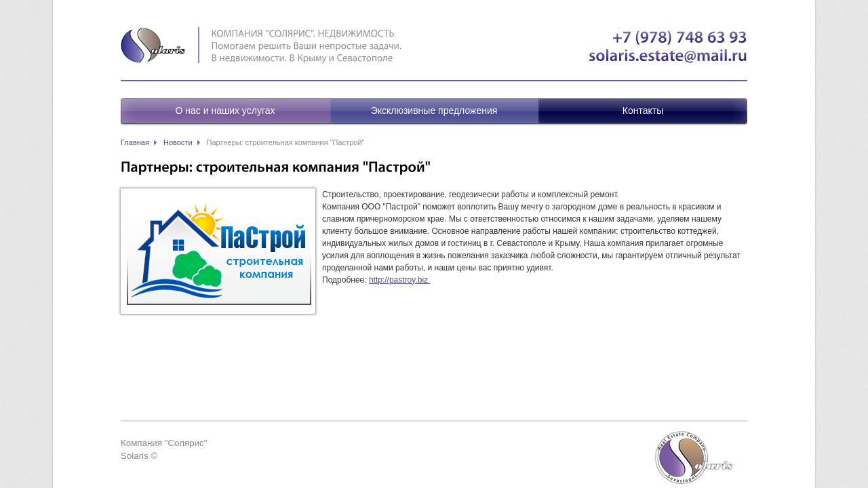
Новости (178, 142)
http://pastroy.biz (400, 280)
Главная (135, 142)
